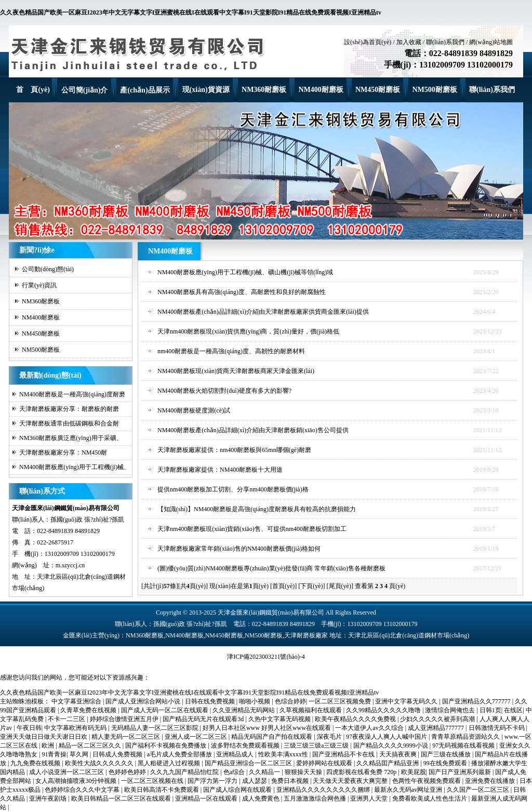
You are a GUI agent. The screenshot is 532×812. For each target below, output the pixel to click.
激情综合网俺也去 (451, 710)
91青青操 (54, 754)
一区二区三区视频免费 (341, 701)
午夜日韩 (29, 728)
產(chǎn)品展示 (145, 90)
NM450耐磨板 (378, 90)
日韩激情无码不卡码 (497, 728)
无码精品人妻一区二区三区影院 (156, 728)
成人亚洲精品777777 (437, 728)
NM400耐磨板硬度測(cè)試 (194, 410)
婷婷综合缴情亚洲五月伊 (125, 719)
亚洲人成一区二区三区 (197, 737)
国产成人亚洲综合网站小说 (144, 701)
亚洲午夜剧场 (49, 798)
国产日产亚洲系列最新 (461, 772)
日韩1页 (490, 710)
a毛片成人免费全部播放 (180, 754)
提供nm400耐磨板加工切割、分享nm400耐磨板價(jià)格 (233, 489)
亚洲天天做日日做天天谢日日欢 (44, 737)
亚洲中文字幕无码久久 (407, 701)
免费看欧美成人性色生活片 (430, 798)
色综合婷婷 (290, 701)
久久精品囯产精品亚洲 (388, 763)
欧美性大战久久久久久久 (100, 763)
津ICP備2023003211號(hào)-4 (266, 657)
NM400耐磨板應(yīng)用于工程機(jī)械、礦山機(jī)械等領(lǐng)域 (245, 272)
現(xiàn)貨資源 (206, 90)
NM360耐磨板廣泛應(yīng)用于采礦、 (71, 438)
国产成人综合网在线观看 (238, 790)
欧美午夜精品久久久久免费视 (356, 719)
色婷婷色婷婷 (128, 772)
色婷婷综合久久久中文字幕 (83, 790)
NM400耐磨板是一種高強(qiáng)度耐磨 (72, 394)
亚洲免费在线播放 (491, 781)
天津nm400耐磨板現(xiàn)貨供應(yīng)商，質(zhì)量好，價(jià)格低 (248, 331)
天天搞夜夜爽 (399, 754)
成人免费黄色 (262, 798)
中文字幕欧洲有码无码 (76, 728)
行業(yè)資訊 (39, 285)
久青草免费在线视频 (89, 710)
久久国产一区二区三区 (479, 790)
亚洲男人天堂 (370, 798)
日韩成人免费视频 (118, 754)
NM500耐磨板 (434, 90)
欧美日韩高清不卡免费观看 (162, 790)
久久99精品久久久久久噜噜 (384, 710)
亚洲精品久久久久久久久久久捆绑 (324, 790)
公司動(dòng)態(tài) (48, 269)
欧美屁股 (414, 772)
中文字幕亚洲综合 (77, 701)
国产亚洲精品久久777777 (477, 701)
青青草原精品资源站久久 (466, 737)
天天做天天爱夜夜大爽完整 (351, 781)
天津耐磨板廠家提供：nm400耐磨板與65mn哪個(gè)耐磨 (234, 450)
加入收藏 (409, 42)
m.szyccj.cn (70, 565)
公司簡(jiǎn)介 (85, 90)
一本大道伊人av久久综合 (370, 728)
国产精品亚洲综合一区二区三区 (249, 763)
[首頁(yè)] (283, 586)
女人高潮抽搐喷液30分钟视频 (77, 781)
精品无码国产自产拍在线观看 (272, 737)
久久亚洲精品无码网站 (244, 710)
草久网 (80, 754)
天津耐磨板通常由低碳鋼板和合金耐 (69, 423)
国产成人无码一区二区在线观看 (165, 710)
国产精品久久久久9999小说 (391, 746)
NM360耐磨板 (264, 90)
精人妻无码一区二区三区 (127, 737)
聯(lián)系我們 (445, 42)
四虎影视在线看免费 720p (362, 772)
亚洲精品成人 (236, 754)
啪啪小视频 (255, 701)
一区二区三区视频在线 (153, 781)
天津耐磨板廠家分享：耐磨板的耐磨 (69, 409)
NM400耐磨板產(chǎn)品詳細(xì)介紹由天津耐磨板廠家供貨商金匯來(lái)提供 (263, 312)
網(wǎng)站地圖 (491, 42)
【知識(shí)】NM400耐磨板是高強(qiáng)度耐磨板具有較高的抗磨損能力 (257, 509)
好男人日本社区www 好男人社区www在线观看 (268, 728)
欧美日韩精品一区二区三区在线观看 (122, 798)
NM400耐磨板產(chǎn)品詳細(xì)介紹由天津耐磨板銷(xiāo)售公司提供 (253, 430)
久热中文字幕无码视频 (280, 719)
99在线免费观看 (446, 763)
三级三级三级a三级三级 (317, 746)
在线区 (513, 710)
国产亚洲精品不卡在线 (344, 754)
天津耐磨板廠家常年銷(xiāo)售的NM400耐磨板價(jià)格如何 (239, 549)
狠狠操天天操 (304, 772)
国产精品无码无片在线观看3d (204, 719)
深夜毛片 (330, 737)
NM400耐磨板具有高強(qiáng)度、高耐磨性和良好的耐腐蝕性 (242, 292)
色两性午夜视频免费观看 (427, 781)
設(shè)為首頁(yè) (368, 42)
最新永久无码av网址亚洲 (409, 790)
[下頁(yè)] (311, 586)
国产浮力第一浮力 (213, 781)
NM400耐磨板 (321, 90)
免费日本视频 (291, 781)
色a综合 (235, 772)
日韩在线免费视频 (211, 701)
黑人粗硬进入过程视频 (170, 763)
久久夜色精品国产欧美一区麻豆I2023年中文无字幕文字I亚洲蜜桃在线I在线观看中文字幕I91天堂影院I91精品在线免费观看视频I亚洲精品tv (191, 12)
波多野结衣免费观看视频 (246, 746)
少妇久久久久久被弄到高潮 (438, 719)
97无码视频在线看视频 (464, 746)
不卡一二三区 (67, 719)
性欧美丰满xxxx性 (284, 754)
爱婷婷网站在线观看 (325, 763)
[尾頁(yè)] (340, 586)
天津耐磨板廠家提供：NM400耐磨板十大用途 (220, 470)
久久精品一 (265, 772)
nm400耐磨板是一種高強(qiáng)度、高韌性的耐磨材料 (231, 351)
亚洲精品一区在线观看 (207, 798)
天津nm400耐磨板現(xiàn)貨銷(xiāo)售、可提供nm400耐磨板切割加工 (252, 529)
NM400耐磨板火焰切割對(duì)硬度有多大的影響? (224, 391)
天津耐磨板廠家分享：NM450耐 (63, 452)
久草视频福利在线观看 (311, 710)
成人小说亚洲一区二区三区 (67, 772)
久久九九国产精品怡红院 (185, 772)
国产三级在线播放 (447, 754)
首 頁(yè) (33, 90)
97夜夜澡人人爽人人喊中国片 (387, 737)
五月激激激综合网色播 (316, 798)
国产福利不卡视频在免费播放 (167, 746)
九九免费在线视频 (36, 763)
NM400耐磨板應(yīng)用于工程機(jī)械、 (75, 467)
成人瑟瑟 (255, 781)
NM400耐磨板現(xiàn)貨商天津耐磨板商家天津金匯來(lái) (236, 371)
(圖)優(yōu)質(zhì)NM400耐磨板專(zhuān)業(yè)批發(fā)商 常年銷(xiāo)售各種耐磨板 (271, 568)
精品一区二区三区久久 (91, 746)
